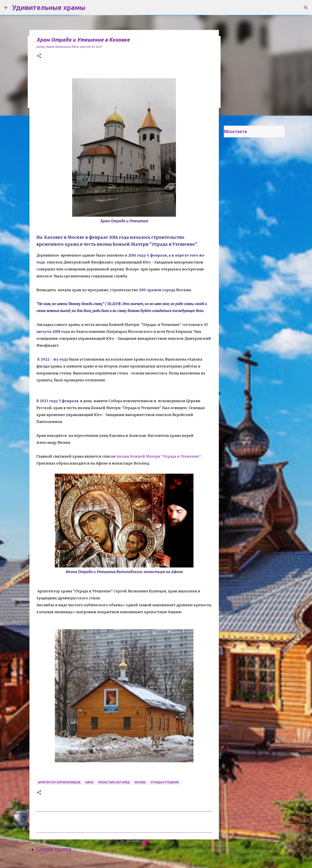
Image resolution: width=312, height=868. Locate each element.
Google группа (54, 849)
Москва (140, 782)
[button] (39, 56)
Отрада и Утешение (165, 782)
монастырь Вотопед (114, 782)
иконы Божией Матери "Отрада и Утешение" (158, 456)
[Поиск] (306, 8)
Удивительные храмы (49, 7)
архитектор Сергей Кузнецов (59, 782)
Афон (89, 782)
